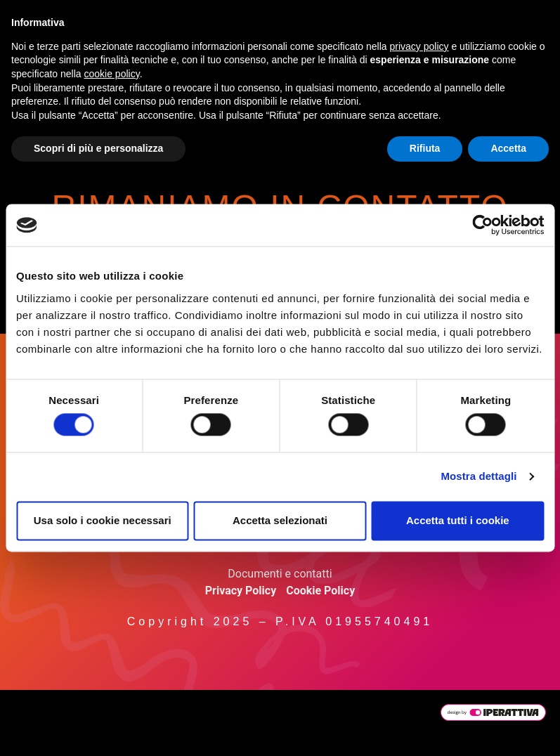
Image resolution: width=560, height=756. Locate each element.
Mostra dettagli (478, 477)
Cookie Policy (320, 591)
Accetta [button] (508, 148)
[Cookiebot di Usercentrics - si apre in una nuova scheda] (482, 225)
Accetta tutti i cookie (458, 520)
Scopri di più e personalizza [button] (98, 148)
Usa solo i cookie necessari (103, 520)
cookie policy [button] (112, 74)
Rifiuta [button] (425, 148)
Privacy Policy (241, 591)
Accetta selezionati (280, 520)
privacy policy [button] (419, 46)
